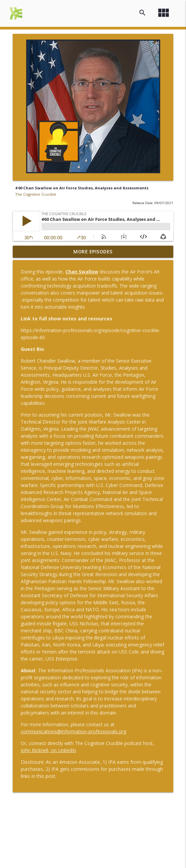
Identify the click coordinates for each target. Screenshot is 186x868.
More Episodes (93, 252)
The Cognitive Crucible (36, 194)
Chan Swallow (82, 272)
